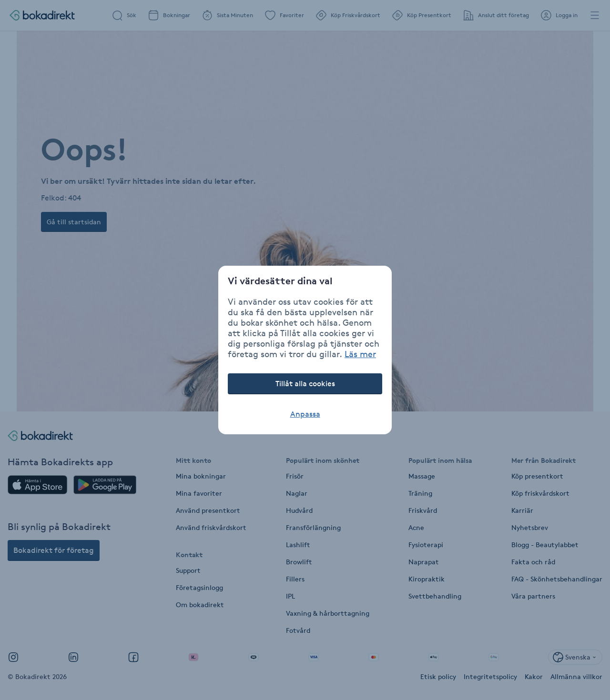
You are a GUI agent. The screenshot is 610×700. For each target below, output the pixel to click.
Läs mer (360, 354)
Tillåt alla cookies (305, 384)
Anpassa (305, 414)
